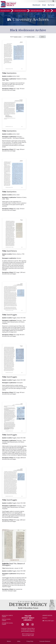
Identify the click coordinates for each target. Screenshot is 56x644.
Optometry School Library (7, 624)
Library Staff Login (49, 621)
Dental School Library (6, 620)
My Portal (51, 5)
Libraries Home (5, 11)
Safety (19, 641)
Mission (9, 641)
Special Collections (36, 11)
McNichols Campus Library (7, 616)
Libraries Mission (47, 615)
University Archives (20, 11)
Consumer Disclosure (45, 641)
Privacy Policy (30, 641)
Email (44, 5)
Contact (45, 618)
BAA (48, 11)
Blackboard (36, 5)
